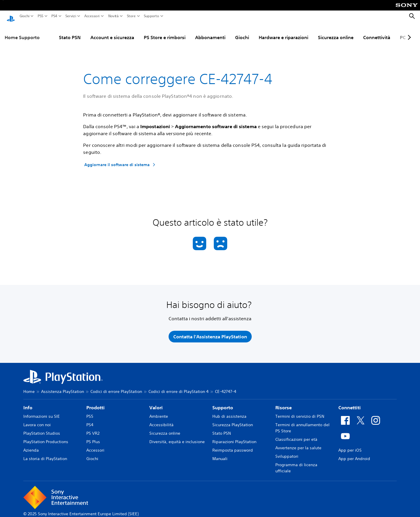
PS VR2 (93, 428)
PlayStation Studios (42, 428)
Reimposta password (233, 445)
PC (380, 32)
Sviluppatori (287, 451)
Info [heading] (28, 402)
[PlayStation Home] (11, 16)
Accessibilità (161, 419)
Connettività (354, 32)
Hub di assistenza (229, 411)
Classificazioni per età (296, 434)
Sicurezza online (313, 32)
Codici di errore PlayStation (116, 386)
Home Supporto (22, 32)
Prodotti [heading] (96, 402)
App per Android (354, 453)
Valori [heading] (156, 402)
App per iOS (350, 445)
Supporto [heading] (223, 402)
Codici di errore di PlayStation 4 (178, 386)
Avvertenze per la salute (298, 442)
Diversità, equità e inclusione (177, 436)
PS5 (41, 16)
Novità (113, 16)
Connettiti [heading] (350, 402)
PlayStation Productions (46, 436)
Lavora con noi (37, 419)
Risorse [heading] (283, 402)
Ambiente (159, 411)
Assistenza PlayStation (63, 386)
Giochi (24, 16)
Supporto (151, 16)
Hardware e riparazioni (260, 32)
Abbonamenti (187, 32)
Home (29, 386)
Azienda (31, 445)
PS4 (54, 16)
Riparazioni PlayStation (234, 436)
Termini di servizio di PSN (300, 411)
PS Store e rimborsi (142, 32)
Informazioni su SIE (42, 411)
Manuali (220, 453)
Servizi (71, 16)
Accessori (92, 16)
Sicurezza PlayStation (233, 419)
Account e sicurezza (89, 32)
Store (131, 16)
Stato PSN (47, 32)
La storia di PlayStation (45, 453)
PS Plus (93, 436)
